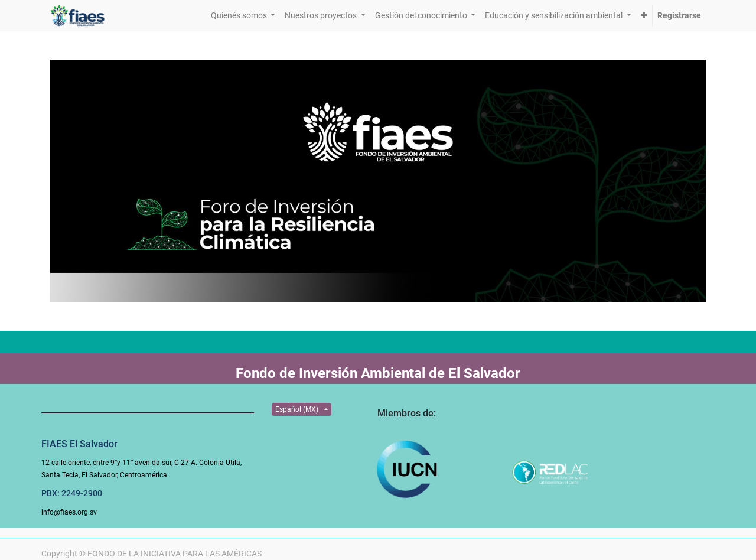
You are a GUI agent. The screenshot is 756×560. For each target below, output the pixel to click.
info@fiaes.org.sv (69, 512)
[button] (644, 16)
